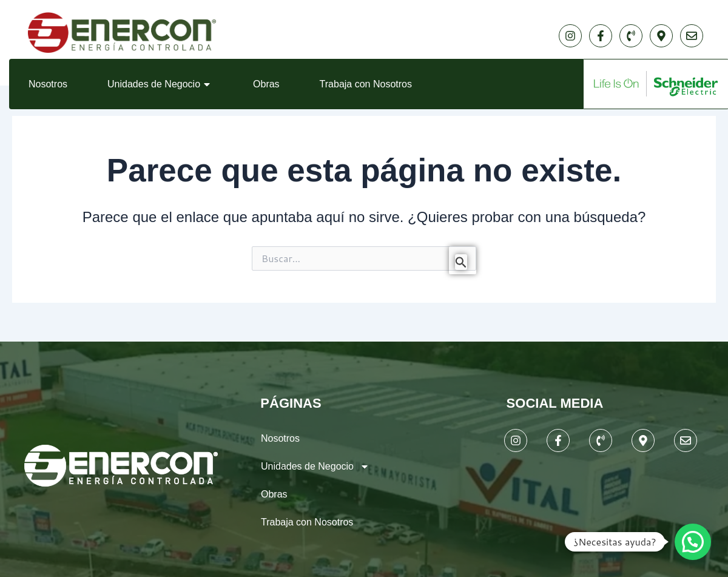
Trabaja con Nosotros (366, 84)
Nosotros (48, 84)
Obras (266, 84)
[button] (693, 542)
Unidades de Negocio (160, 84)
